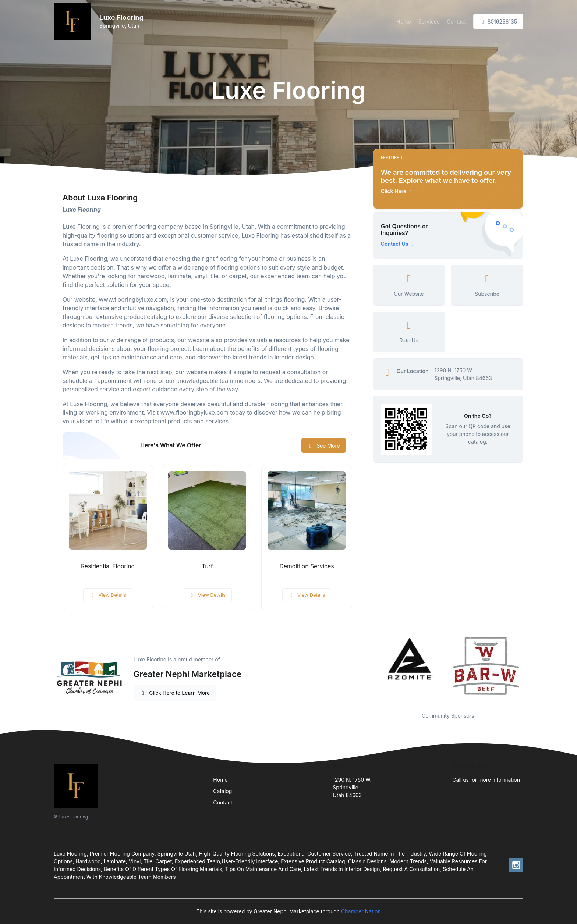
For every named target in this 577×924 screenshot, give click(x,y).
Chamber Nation (361, 911)
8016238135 (498, 22)
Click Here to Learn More (175, 693)
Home (404, 22)
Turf (207, 566)
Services (429, 22)
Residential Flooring (108, 566)
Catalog (222, 791)
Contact (456, 22)
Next (529, 670)
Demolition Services (307, 566)
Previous (367, 670)
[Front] (74, 21)
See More (324, 446)
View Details (108, 595)
